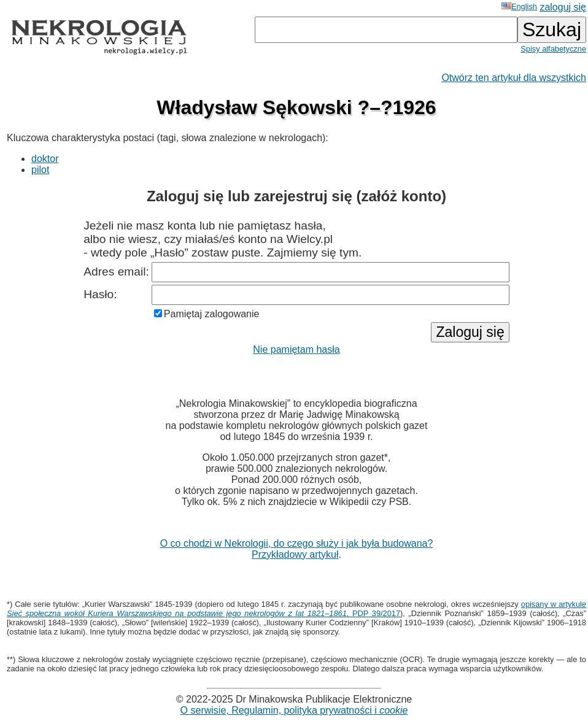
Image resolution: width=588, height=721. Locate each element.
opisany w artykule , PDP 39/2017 (296, 609)
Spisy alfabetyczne (553, 49)
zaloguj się (563, 7)
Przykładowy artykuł (295, 554)
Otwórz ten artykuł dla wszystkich (514, 78)
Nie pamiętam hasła (296, 349)
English (519, 6)
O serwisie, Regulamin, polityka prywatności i (294, 710)
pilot (40, 170)
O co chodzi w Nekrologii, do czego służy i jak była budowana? (297, 543)
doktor (45, 159)
